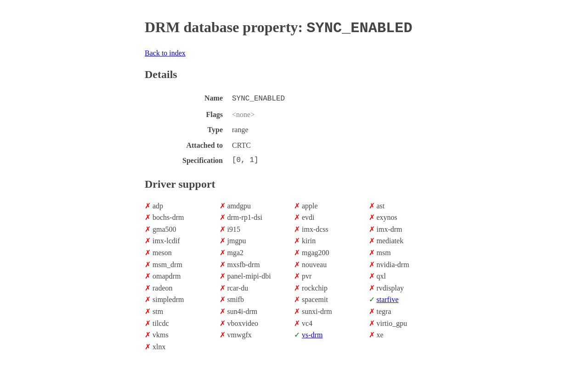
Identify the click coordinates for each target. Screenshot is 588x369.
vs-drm (312, 333)
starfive (388, 298)
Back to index (165, 52)
